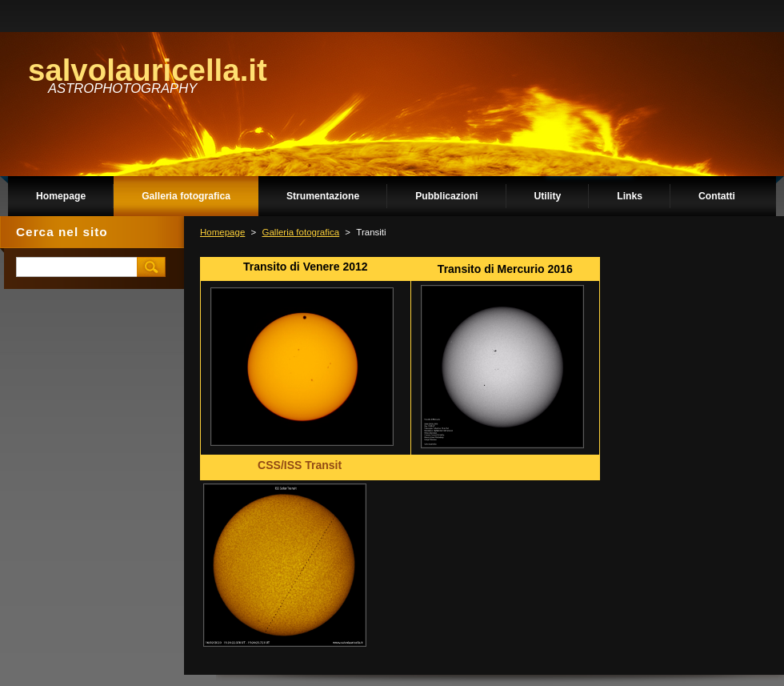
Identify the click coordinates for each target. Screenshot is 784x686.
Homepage (222, 232)
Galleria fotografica (300, 232)
